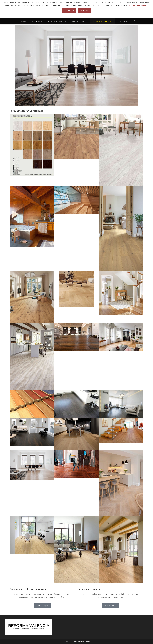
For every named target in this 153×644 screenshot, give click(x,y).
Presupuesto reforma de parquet (29, 589)
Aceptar (85, 10)
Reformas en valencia (90, 589)
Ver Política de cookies (138, 5)
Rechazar (69, 10)
